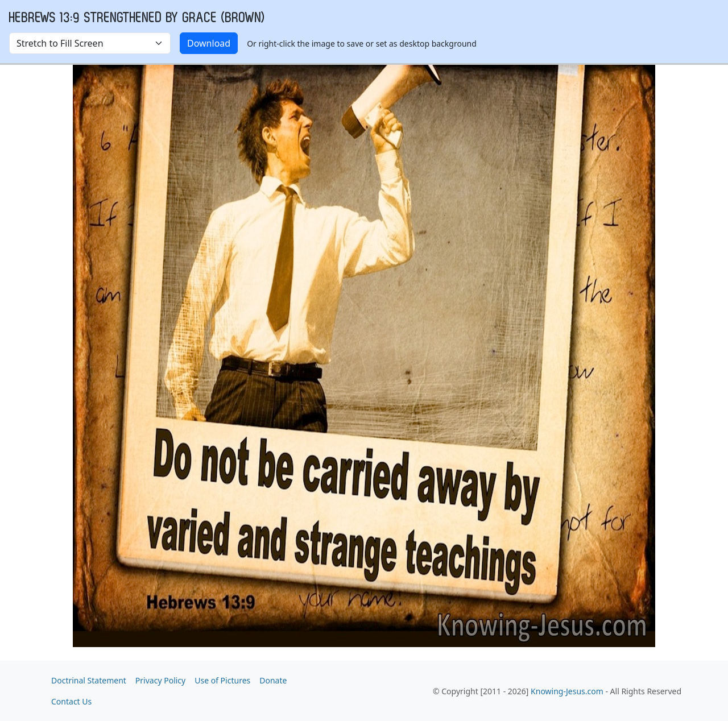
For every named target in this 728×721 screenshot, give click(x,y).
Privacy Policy (160, 680)
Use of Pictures (222, 680)
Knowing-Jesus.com (567, 691)
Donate (273, 680)
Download (209, 43)
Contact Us (71, 701)
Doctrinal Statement (89, 680)
